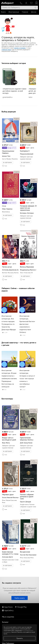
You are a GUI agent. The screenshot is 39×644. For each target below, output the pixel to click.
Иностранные (14, 12)
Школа (34, 12)
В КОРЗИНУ (8, 163)
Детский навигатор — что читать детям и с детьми (19, 344)
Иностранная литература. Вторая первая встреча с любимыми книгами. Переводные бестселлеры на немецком (9, 379)
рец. (34, 123)
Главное (25, 12)
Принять (20, 638)
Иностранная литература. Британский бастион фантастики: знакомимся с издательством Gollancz (27, 324)
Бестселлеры (7, 399)
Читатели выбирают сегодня (14, 63)
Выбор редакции (9, 112)
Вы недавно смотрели (11, 583)
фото (16, 119)
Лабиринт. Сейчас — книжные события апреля (18, 290)
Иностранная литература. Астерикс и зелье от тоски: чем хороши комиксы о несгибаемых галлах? (27, 379)
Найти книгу (20, 598)
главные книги (6, 50)
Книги (3, 12)
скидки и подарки (20, 48)
